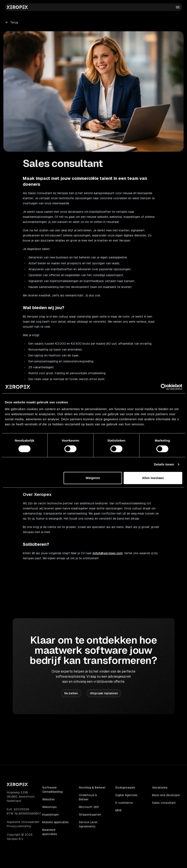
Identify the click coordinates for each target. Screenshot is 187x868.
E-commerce (124, 803)
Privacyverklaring (19, 826)
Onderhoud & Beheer (88, 797)
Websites (48, 799)
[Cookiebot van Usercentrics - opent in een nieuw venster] (164, 387)
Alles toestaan (153, 478)
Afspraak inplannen (104, 693)
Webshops (49, 807)
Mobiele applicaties (55, 822)
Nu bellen (71, 693)
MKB (118, 810)
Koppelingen (51, 815)
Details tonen (164, 464)
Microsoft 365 (89, 807)
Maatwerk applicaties (50, 832)
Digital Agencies (126, 795)
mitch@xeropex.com (108, 553)
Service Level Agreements (88, 824)
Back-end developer (166, 795)
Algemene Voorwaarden (23, 822)
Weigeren (93, 478)
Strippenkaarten (90, 815)
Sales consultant (164, 803)
